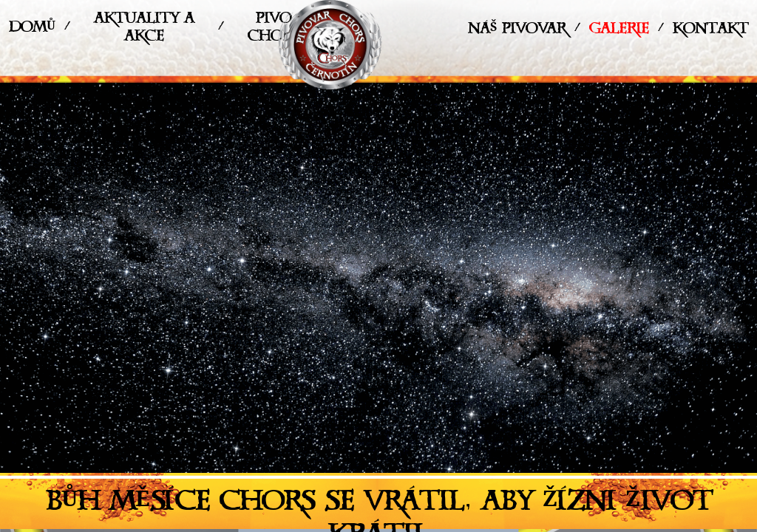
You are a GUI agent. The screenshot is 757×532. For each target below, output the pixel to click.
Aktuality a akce (144, 30)
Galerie (619, 31)
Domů (32, 30)
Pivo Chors (273, 30)
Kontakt (710, 31)
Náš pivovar (517, 31)
